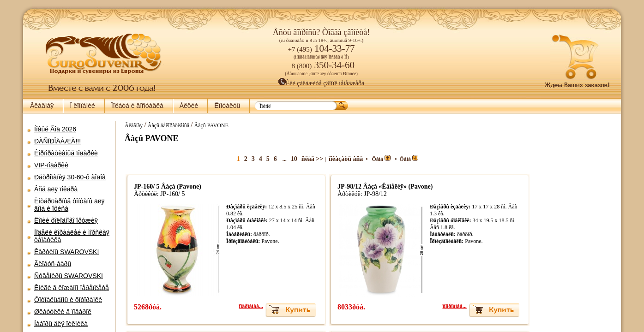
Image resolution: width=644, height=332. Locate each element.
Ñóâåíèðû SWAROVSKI (69, 276)
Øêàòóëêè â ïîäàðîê (63, 312)
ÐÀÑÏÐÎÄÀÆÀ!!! (57, 141)
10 (282, 159)
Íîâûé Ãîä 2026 (55, 129)
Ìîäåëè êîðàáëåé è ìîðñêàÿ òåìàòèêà (72, 236)
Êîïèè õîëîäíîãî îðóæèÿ (66, 220)
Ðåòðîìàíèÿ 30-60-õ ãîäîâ (70, 177)
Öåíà (369, 159)
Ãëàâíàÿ (42, 106)
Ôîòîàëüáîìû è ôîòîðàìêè (68, 300)
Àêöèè (189, 106)
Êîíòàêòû (227, 106)
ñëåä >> (300, 159)
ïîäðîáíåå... (239, 306)
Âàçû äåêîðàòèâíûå (164, 125)
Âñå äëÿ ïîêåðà (56, 189)
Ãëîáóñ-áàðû (53, 264)
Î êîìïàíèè (82, 106)
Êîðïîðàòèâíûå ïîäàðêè (66, 153)
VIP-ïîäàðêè (51, 165)
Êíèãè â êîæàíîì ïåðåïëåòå (72, 288)
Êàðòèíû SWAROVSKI (66, 252)
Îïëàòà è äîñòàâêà (137, 106)
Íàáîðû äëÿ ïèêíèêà (61, 324)
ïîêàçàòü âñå (333, 159)
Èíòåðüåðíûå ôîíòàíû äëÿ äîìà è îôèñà (69, 205)
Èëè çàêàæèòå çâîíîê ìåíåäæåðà (322, 83)
